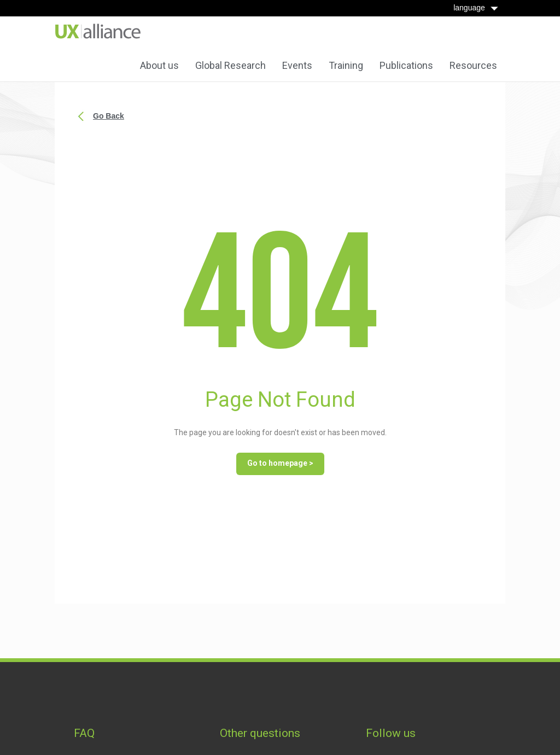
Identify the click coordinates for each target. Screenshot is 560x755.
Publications (406, 66)
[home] (98, 31)
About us (159, 66)
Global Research (231, 66)
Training (346, 66)
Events (297, 66)
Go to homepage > (280, 463)
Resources (473, 66)
